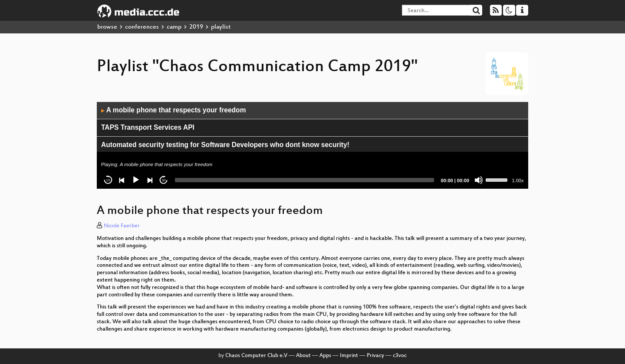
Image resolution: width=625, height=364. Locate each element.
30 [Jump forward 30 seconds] (164, 180)
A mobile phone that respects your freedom (174, 110)
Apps (325, 356)
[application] (312, 145)
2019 (196, 27)
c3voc (400, 356)
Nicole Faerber (122, 226)
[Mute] (479, 180)
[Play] (136, 180)
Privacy (375, 356)
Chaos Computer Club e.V (256, 356)
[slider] (304, 180)
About (303, 356)
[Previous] (122, 180)
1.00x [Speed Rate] (518, 180)
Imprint (349, 356)
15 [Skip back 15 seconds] (108, 180)
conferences (142, 27)
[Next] (150, 180)
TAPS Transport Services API (148, 127)
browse (107, 27)
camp (174, 27)
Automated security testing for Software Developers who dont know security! (225, 145)
